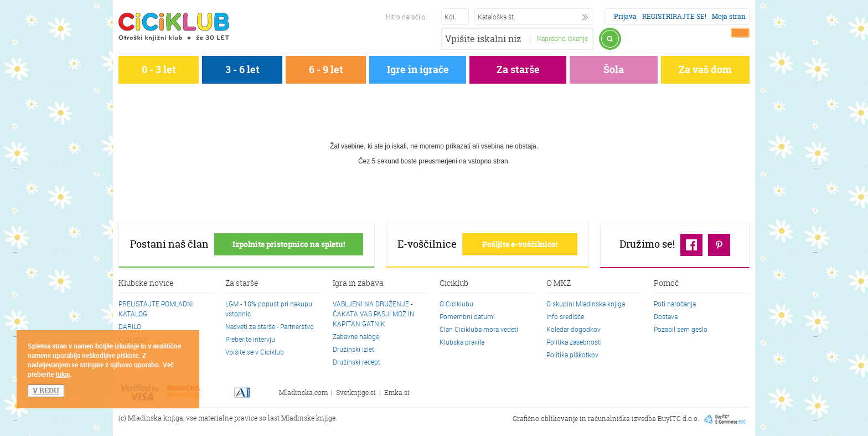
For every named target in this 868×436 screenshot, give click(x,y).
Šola (614, 70)
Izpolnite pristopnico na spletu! (289, 244)
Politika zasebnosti (574, 342)
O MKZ (559, 284)
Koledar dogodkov (573, 329)
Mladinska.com (303, 393)
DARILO (130, 326)
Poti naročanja (675, 304)
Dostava (666, 316)
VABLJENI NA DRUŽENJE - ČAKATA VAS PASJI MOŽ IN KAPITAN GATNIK (374, 314)
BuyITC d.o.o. (678, 418)
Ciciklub (454, 284)
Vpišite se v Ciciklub (255, 352)
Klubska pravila (462, 342)
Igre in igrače (418, 70)
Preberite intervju (250, 339)
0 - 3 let (159, 70)
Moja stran (729, 16)
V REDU (46, 391)
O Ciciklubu (456, 304)
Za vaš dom (705, 70)
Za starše (518, 70)
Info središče (565, 316)
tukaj (63, 374)
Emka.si (397, 393)
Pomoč (666, 284)
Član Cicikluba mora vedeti (479, 329)
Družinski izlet (353, 349)
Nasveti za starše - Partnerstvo (270, 326)
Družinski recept (356, 362)
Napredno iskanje (562, 38)
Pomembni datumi (467, 316)
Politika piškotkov (572, 355)
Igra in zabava (358, 284)
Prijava (625, 16)
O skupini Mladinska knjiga (586, 304)
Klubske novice (146, 284)
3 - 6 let (242, 70)
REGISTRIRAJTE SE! (674, 16)
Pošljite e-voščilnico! (520, 244)
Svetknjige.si (356, 393)
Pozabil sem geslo (681, 329)
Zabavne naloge (356, 336)
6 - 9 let (326, 70)
